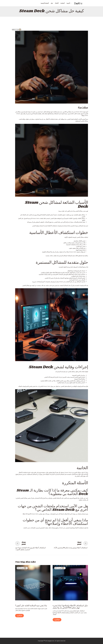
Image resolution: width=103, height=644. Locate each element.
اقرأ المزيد (57, 620)
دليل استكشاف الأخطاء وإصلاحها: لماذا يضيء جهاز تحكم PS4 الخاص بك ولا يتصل (70, 607)
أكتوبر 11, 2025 (58, 568)
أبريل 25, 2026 (20, 568)
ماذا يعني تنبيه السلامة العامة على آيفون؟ (31, 606)
